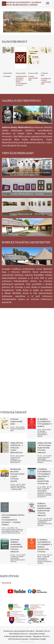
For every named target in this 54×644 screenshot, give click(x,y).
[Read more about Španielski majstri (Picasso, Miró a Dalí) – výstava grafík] (5, 473)
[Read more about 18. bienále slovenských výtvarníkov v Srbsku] (32, 423)
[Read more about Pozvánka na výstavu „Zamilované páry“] (46, 50)
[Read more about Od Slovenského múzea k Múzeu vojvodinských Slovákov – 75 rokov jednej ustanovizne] (5, 508)
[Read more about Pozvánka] (8, 50)
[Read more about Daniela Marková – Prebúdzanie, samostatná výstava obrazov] (32, 508)
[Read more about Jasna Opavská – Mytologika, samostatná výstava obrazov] (32, 447)
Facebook (7, 583)
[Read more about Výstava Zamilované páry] (33, 55)
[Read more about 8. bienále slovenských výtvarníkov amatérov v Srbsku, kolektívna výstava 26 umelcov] (32, 473)
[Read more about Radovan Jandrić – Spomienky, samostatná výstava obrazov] (5, 544)
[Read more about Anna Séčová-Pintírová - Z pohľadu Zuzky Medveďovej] (5, 447)
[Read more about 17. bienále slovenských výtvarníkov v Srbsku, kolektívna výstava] (32, 544)
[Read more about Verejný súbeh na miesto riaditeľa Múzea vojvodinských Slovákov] (21, 58)
